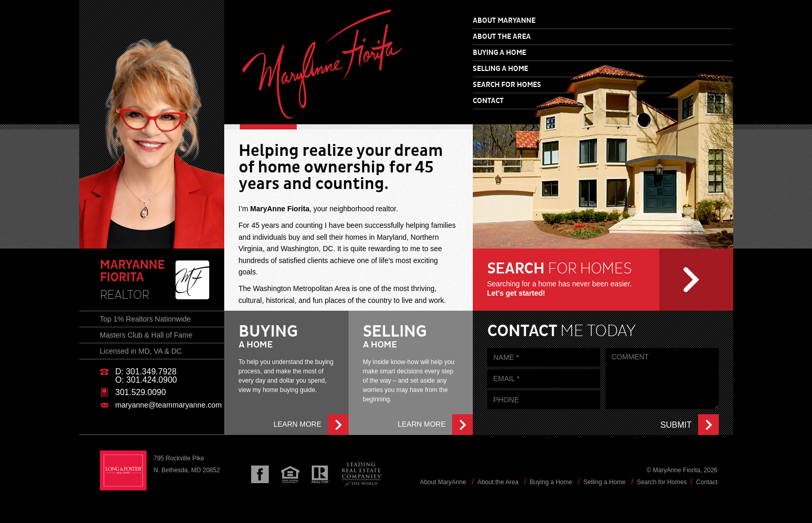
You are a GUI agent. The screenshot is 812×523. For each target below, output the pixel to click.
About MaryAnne (504, 21)
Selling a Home (501, 69)
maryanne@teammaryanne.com (169, 405)
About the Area (502, 37)
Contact (488, 101)
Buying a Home (499, 53)
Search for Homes (507, 85)
